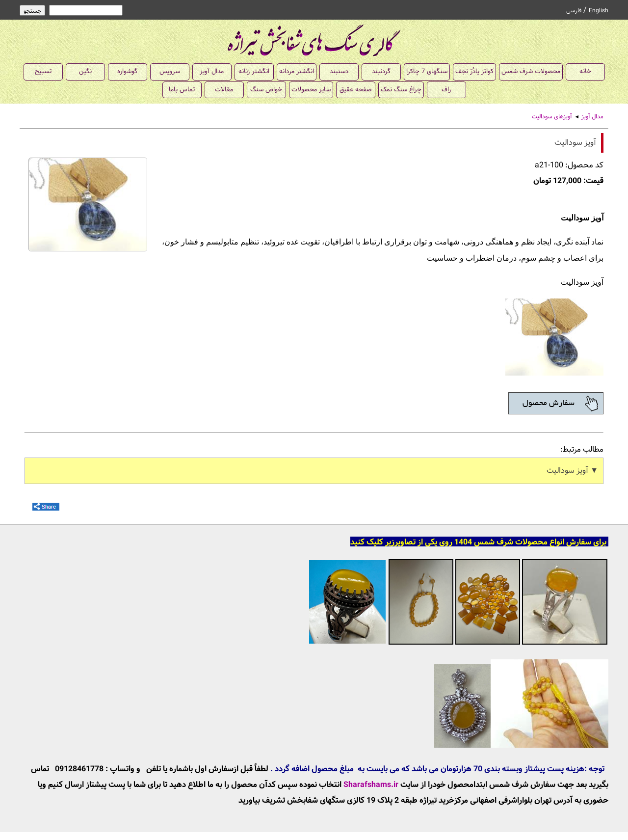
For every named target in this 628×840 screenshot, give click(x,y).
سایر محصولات (311, 90)
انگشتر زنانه (254, 71)
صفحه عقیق (355, 90)
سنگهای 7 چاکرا (427, 71)
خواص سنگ (266, 90)
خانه (585, 71)
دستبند (339, 71)
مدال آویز (212, 71)
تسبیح (43, 71)
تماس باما (182, 90)
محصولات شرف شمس (531, 71)
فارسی (574, 11)
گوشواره (127, 71)
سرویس (170, 71)
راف (446, 90)
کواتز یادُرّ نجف (474, 71)
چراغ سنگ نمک (401, 90)
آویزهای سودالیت (552, 117)
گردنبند (381, 71)
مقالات (224, 90)
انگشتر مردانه (297, 71)
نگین (85, 71)
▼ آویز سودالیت (572, 471)
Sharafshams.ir (371, 785)
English (599, 11)
